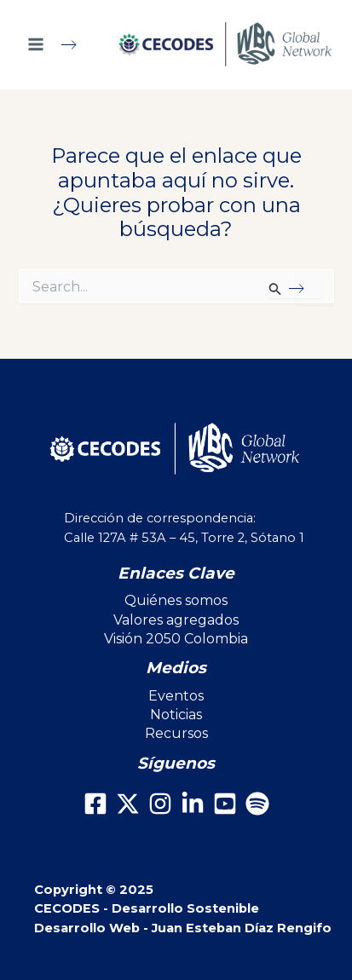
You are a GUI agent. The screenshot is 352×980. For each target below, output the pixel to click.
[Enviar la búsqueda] (294, 289)
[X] (128, 804)
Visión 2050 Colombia (176, 639)
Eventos (176, 696)
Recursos (176, 733)
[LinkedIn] (193, 804)
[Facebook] (95, 804)
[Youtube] (225, 804)
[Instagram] (160, 804)
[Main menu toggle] (59, 44)
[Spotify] (257, 804)
